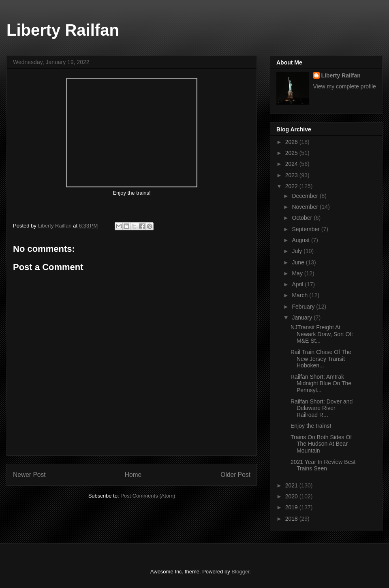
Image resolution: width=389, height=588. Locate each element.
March (300, 295)
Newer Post (29, 475)
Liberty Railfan (63, 30)
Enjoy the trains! (312, 426)
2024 (292, 164)
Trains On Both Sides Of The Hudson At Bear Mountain (321, 444)
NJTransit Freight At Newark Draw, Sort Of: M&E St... (322, 334)
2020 (292, 496)
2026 (292, 142)
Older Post (235, 475)
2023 (292, 175)
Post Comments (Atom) (148, 496)
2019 (292, 507)
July (298, 251)
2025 (292, 153)
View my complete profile (345, 86)
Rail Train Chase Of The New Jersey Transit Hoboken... (321, 359)
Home (133, 475)
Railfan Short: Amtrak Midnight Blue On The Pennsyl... (321, 384)
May (298, 273)
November (306, 207)
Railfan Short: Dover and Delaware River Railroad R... (322, 408)
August (301, 240)
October (303, 218)
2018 (292, 519)
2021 (292, 485)
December (306, 196)
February (304, 307)
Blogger (240, 572)
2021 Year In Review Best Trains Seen (323, 465)
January (303, 318)
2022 (292, 186)
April (298, 284)
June (299, 262)
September (306, 229)
